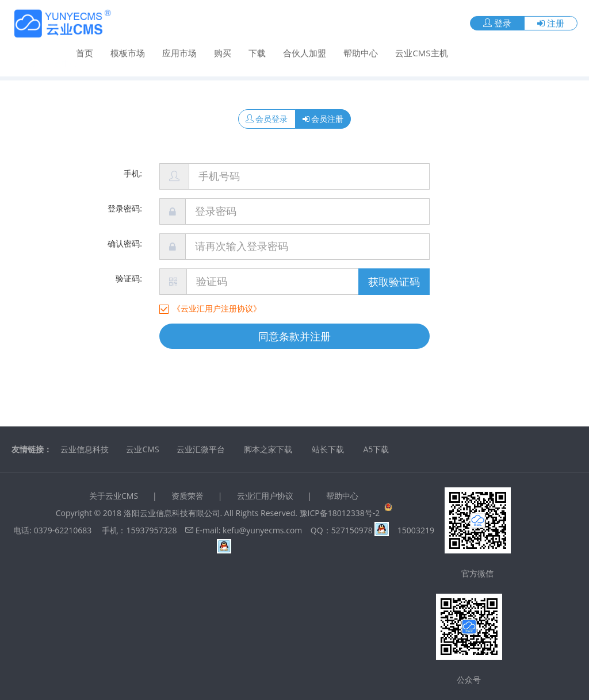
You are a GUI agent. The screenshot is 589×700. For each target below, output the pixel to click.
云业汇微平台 (201, 449)
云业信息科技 (85, 449)
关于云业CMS (114, 496)
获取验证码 (394, 282)
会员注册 (323, 119)
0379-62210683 (63, 530)
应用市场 (179, 52)
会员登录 (267, 119)
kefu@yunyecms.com (262, 530)
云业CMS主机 (421, 52)
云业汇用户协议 (265, 496)
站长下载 (328, 449)
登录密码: (125, 208)
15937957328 (151, 530)
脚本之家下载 (268, 449)
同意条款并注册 (294, 336)
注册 (551, 22)
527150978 (360, 530)
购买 (223, 52)
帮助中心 (361, 52)
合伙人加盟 (305, 52)
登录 (497, 22)
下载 (257, 52)
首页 (85, 52)
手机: (133, 173)
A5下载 (376, 449)
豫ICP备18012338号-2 (340, 513)
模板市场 (128, 52)
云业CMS (142, 449)
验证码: (129, 278)
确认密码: (125, 243)
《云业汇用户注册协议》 (217, 309)
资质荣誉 (188, 496)
